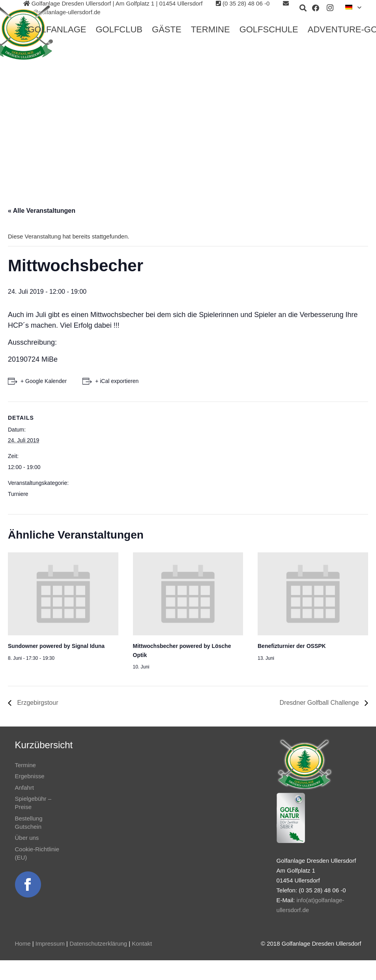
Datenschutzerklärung (98, 943)
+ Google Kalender (44, 381)
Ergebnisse (30, 776)
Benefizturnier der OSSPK (292, 646)
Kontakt (142, 943)
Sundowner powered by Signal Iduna (56, 646)
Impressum (50, 943)
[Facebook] (316, 8)
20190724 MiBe (33, 359)
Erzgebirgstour (37, 703)
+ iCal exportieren (117, 381)
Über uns (27, 838)
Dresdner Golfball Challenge (320, 703)
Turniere (18, 494)
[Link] (28, 884)
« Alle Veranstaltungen (42, 211)
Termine (25, 765)
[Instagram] (330, 8)
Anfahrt (24, 788)
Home (23, 943)
